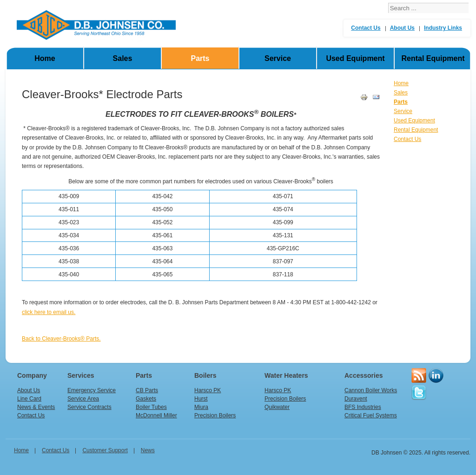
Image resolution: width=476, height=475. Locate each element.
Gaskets (146, 399)
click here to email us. (49, 312)
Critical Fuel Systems (371, 415)
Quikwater (277, 407)
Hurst (201, 399)
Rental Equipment (433, 58)
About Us (402, 28)
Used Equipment (355, 58)
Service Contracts (89, 407)
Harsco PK (208, 390)
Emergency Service (92, 390)
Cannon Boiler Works (371, 390)
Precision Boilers (215, 415)
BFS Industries (363, 407)
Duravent (356, 399)
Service (278, 58)
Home (45, 58)
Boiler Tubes (151, 407)
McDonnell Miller (156, 415)
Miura (201, 407)
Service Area (83, 399)
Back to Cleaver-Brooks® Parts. (61, 339)
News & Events (36, 407)
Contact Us (366, 28)
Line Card (29, 399)
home (21, 450)
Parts (200, 58)
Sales (123, 58)
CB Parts (147, 390)
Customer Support (105, 450)
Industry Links (443, 28)
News (148, 450)
